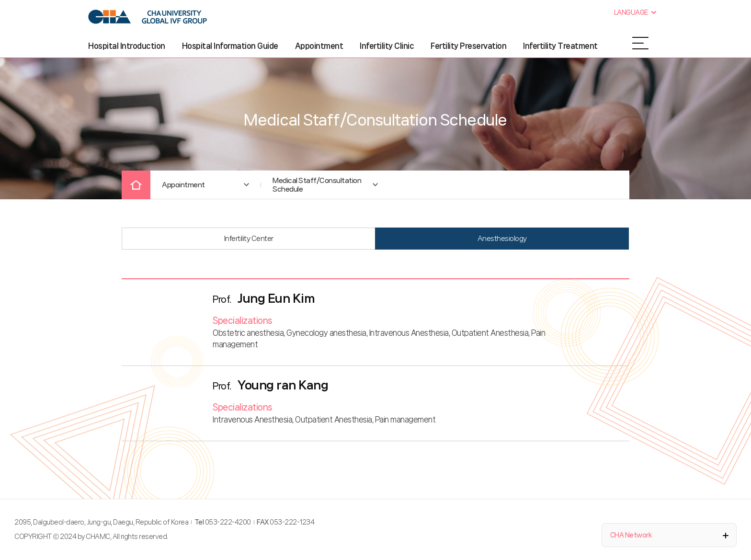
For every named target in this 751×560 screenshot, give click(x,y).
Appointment (319, 46)
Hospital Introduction (127, 46)
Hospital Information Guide (230, 46)
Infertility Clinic (387, 46)
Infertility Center (249, 239)
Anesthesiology (502, 239)
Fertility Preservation (468, 46)
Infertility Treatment (560, 46)
